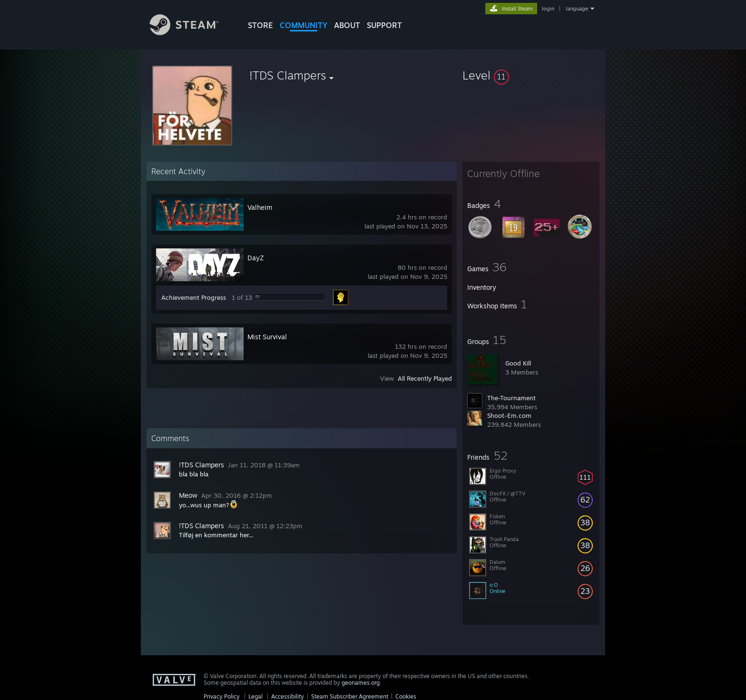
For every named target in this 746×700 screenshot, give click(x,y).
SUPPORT (384, 25)
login (548, 9)
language (577, 9)
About (347, 25)
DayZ (256, 258)
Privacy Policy (222, 696)
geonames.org (361, 683)
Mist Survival (267, 337)
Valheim (260, 207)
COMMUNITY (304, 25)
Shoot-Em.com (509, 415)
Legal (255, 696)
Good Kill (518, 363)
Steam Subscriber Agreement (350, 696)
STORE (260, 25)
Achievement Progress (194, 297)
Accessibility (288, 696)
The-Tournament (511, 398)
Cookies (406, 696)
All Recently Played (425, 378)
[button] (531, 75)
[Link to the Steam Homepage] (191, 33)
